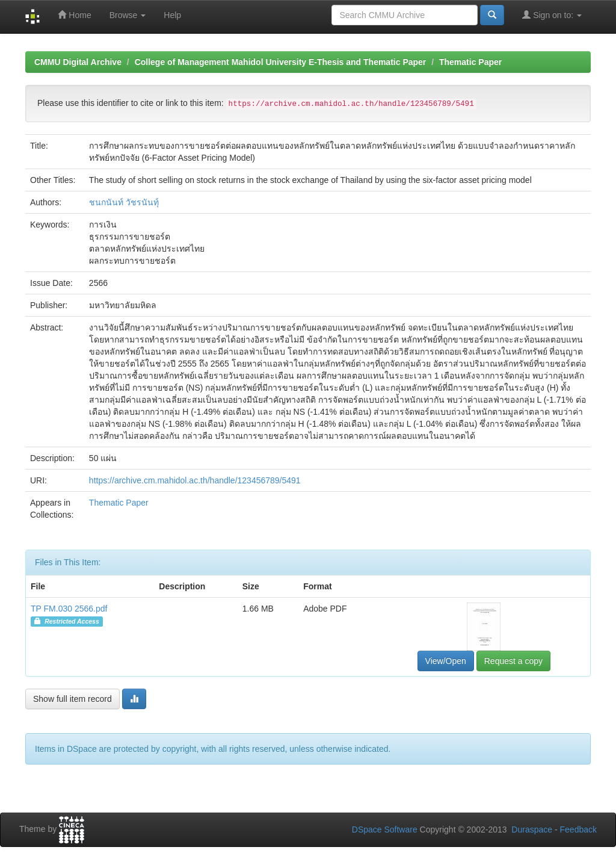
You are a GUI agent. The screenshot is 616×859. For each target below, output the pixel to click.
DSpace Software (385, 830)
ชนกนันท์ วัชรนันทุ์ (124, 202)
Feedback (578, 830)
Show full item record (72, 699)
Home (74, 15)
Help (172, 15)
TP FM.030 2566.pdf (69, 609)
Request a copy (513, 661)
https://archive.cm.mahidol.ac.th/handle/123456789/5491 (195, 480)
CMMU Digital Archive (78, 62)
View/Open (446, 661)
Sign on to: (552, 15)
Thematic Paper (470, 62)
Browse (128, 15)
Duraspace (532, 830)
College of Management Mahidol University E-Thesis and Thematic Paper (281, 62)
